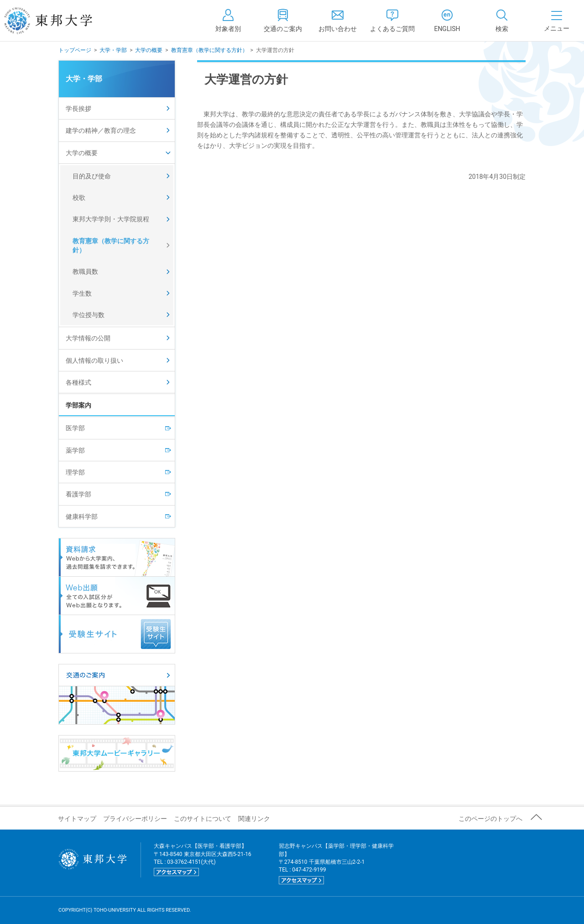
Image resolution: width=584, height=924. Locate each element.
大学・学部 (113, 50)
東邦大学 (58, 21)
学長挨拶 (78, 109)
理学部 (75, 472)
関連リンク (254, 819)
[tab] (502, 21)
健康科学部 (82, 517)
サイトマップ (77, 819)
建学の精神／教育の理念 (101, 131)
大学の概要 (149, 50)
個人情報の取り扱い (94, 360)
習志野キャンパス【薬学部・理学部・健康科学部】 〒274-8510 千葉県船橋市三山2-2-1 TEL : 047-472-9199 (336, 864)
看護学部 (78, 494)
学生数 (82, 293)
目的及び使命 (92, 176)
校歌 (79, 198)
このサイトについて (203, 819)
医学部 (75, 428)
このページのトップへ (490, 819)
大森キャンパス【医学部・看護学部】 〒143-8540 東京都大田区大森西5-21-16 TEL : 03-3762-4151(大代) (203, 859)
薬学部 (75, 450)
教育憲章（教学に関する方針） (209, 50)
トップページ (75, 50)
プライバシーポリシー (135, 819)
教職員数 (85, 271)
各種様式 (78, 382)
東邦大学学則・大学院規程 (111, 219)
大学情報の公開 (88, 338)
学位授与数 (89, 315)
